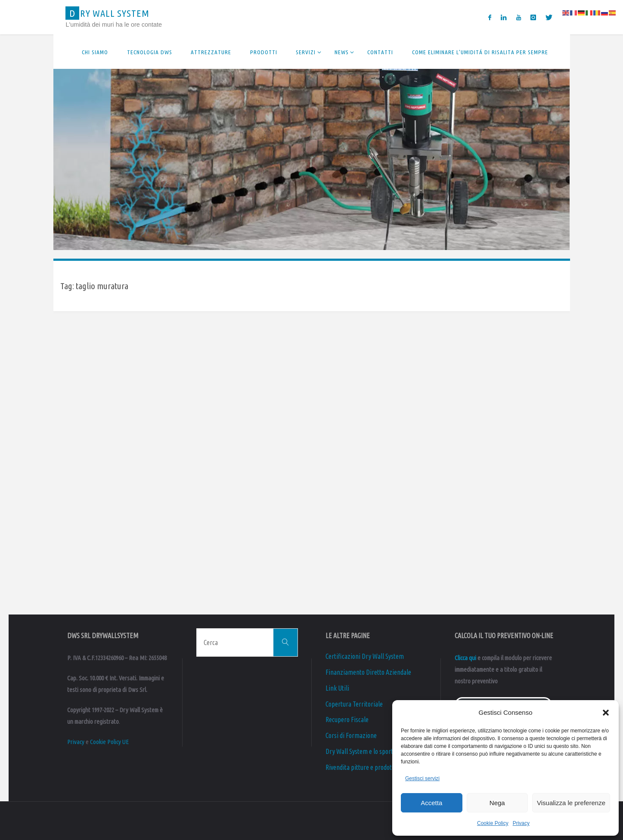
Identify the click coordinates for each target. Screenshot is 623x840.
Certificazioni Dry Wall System (365, 656)
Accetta (431, 803)
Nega (497, 803)
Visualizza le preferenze (571, 803)
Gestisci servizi (422, 778)
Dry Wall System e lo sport (360, 751)
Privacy (521, 823)
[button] (606, 713)
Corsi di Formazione (351, 735)
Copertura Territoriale (354, 704)
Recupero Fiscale (347, 720)
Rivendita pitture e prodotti (361, 767)
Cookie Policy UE (109, 742)
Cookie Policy (493, 823)
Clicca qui (465, 658)
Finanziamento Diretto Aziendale (369, 672)
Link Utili (337, 688)
